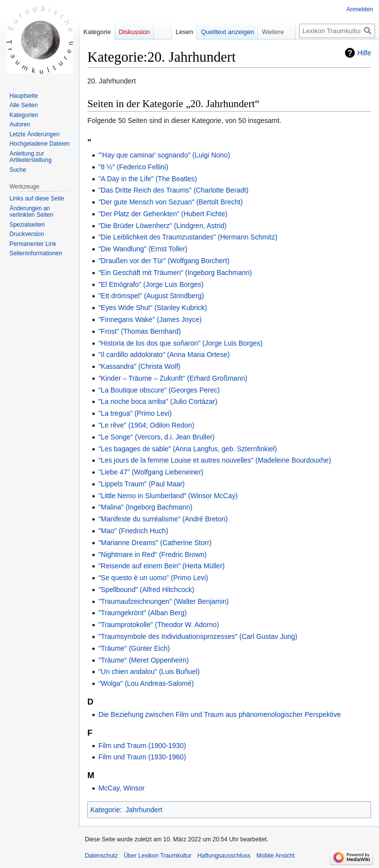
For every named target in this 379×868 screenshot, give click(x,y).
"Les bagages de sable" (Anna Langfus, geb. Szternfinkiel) (188, 449)
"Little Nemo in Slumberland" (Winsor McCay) (168, 496)
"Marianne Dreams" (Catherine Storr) (155, 543)
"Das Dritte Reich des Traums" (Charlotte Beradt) (173, 190)
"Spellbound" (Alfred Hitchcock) (146, 590)
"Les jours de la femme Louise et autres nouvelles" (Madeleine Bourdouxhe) (214, 460)
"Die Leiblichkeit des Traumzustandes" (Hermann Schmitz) (188, 237)
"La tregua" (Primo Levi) (135, 413)
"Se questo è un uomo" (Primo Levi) (153, 578)
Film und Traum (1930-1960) (142, 757)
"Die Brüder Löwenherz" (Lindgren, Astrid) (162, 226)
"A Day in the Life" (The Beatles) (148, 179)
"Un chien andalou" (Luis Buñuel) (149, 671)
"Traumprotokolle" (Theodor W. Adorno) (158, 625)
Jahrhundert (144, 810)
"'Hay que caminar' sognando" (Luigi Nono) (164, 155)
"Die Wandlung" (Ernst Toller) (143, 249)
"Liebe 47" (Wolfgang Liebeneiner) (151, 472)
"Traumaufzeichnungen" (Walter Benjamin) (163, 601)
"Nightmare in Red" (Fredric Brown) (152, 554)
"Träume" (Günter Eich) (134, 648)
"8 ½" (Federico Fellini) (133, 167)
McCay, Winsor (121, 788)
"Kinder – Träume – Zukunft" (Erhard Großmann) (173, 378)
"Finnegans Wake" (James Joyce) (150, 319)
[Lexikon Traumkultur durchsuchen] (337, 31)
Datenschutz (101, 856)
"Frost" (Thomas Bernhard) (139, 331)
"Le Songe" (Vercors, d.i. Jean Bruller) (156, 437)
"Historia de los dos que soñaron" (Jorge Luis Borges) (180, 343)
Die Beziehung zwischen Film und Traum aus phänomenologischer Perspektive (219, 714)
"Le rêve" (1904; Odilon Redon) (146, 425)
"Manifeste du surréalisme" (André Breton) (163, 519)
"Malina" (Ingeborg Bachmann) (145, 507)
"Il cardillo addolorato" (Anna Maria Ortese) (164, 355)
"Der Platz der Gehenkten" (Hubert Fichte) (163, 214)
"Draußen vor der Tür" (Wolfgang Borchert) (164, 261)
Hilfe (364, 53)
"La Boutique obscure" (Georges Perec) (159, 390)
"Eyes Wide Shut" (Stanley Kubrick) (152, 308)
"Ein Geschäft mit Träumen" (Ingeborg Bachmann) (175, 273)
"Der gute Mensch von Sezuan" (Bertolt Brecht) (170, 202)
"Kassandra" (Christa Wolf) (139, 366)
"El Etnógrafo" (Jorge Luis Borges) (151, 284)
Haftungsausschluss (224, 856)
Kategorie (105, 810)
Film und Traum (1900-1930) (142, 746)
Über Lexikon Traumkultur (158, 856)
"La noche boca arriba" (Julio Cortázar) (158, 401)
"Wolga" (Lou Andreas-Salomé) (146, 683)
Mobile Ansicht (275, 856)
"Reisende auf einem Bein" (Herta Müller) (161, 566)
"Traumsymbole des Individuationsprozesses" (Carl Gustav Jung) (198, 636)
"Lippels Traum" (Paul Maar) (141, 484)
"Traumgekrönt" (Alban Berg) (142, 613)
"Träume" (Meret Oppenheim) (143, 660)
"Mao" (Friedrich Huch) (133, 531)
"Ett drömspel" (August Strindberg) (151, 296)
